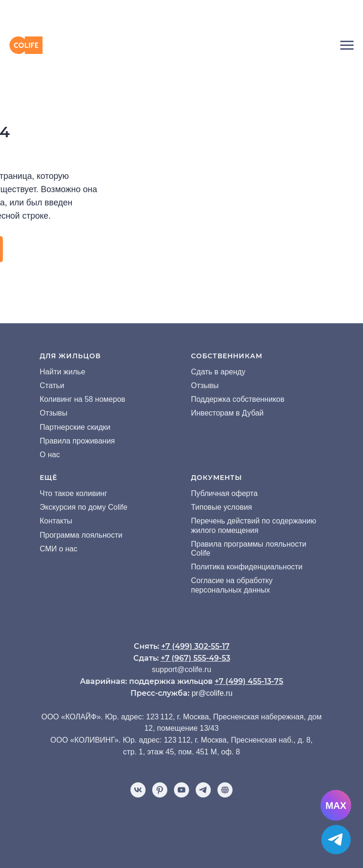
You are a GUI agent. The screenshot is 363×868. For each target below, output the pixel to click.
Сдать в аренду (218, 372)
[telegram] (203, 790)
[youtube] (181, 790)
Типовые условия (221, 507)
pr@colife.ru (212, 693)
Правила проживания (77, 441)
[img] (181, 15)
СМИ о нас (59, 549)
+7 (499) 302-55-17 (195, 646)
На (44, 372)
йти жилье (67, 372)
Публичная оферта (224, 493)
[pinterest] (160, 790)
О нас (50, 455)
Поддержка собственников (238, 399)
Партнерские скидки (75, 427)
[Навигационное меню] (347, 45)
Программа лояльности (81, 535)
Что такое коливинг (73, 493)
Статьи (52, 385)
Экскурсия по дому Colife (83, 507)
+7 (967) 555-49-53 (195, 658)
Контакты (56, 521)
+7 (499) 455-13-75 (249, 681)
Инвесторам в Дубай (227, 413)
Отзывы (54, 413)
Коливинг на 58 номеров (82, 399)
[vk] (138, 790)
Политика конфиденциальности (247, 567)
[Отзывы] (225, 790)
